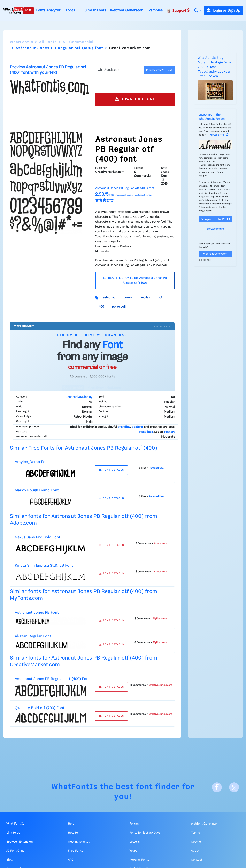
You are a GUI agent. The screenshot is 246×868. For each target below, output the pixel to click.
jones (128, 298)
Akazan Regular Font (33, 636)
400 (101, 307)
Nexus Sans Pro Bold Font (38, 537)
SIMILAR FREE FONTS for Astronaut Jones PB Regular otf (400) (135, 280)
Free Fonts (75, 851)
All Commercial (78, 42)
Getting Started (79, 842)
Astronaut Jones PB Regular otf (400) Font (52, 679)
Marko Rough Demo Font (37, 490)
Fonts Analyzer (48, 10)
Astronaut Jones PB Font (37, 612)
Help (71, 824)
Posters (170, 432)
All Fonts (48, 42)
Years (133, 851)
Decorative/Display (79, 397)
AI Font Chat (15, 851)
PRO (29, 10)
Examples (155, 10)
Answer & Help (219, 135)
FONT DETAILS (111, 470)
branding (124, 427)
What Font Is (15, 824)
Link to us (13, 833)
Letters (134, 842)
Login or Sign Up (223, 11)
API (70, 860)
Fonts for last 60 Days (145, 833)
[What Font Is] (13, 11)
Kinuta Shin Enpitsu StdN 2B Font (44, 566)
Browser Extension (20, 842)
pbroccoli (119, 307)
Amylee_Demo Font (32, 462)
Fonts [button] (71, 10)
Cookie (196, 842)
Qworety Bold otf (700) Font (40, 708)
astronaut (110, 298)
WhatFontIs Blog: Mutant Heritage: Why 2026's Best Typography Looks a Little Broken (214, 67)
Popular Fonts (139, 860)
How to (73, 833)
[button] (198, 11)
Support (178, 11)
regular (145, 298)
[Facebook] (217, 787)
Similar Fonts (95, 10)
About (195, 851)
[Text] (118, 70)
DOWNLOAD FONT (135, 99)
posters (137, 427)
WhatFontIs (22, 42)
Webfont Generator (126, 10)
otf (160, 298)
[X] (234, 787)
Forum (134, 824)
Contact (197, 860)
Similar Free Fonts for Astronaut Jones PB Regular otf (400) (83, 448)
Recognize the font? (215, 219)
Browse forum (215, 229)
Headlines (146, 432)
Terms (195, 833)
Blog (9, 860)
